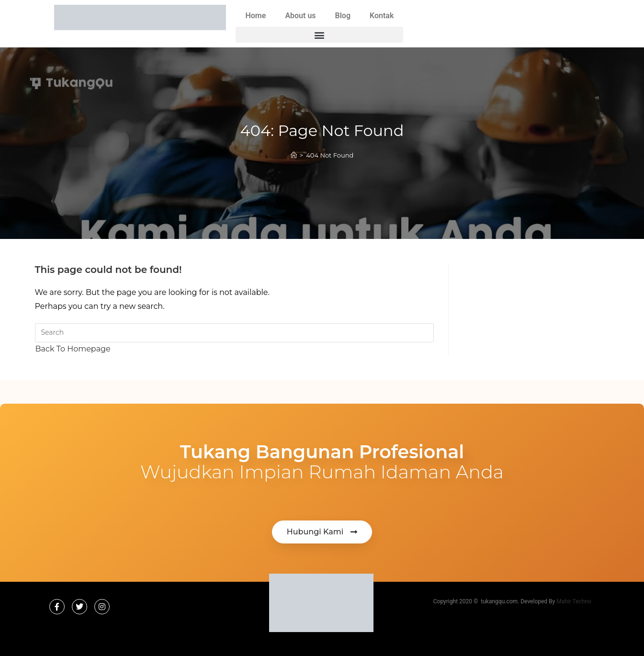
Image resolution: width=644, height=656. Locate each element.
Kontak (382, 16)
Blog (343, 16)
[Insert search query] (234, 333)
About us (300, 16)
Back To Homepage (73, 349)
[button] (319, 35)
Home (255, 16)
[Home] (294, 155)
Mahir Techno (574, 601)
